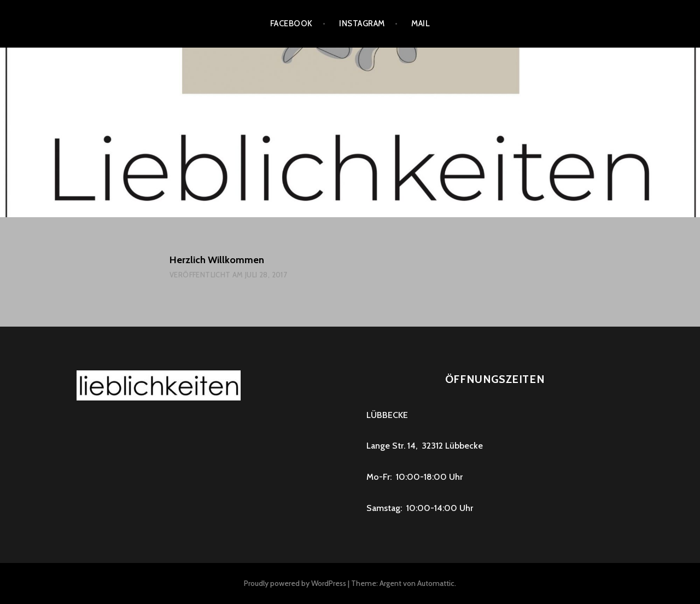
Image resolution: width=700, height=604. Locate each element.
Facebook (291, 24)
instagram (362, 24)
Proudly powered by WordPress (295, 583)
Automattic (436, 583)
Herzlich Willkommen (217, 260)
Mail (421, 24)
